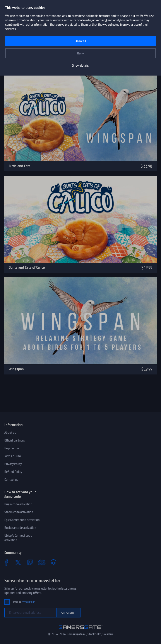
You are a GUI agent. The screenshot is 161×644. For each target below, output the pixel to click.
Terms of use (13, 456)
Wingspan (16, 369)
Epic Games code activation (22, 520)
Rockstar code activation (20, 528)
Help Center (12, 448)
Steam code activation (19, 512)
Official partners (15, 440)
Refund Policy (13, 472)
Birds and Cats (20, 166)
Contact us (11, 480)
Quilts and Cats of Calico (27, 267)
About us (10, 433)
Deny (80, 53)
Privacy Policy (13, 464)
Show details (80, 66)
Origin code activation (18, 504)
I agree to (24, 602)
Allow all (81, 41)
